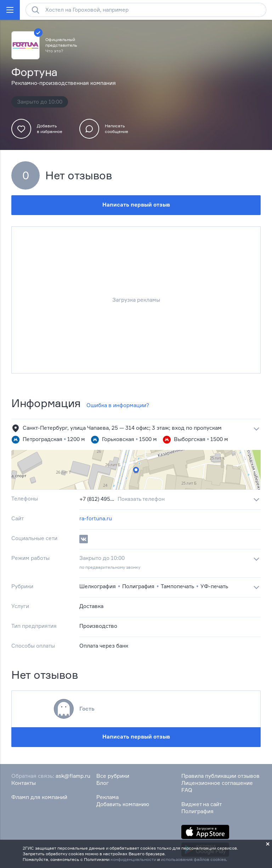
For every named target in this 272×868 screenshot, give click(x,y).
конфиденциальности (133, 859)
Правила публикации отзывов (220, 776)
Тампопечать (177, 586)
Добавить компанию (123, 804)
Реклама (107, 797)
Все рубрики (113, 776)
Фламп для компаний (39, 797)
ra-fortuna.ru (96, 518)
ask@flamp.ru (73, 776)
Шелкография (98, 586)
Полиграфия (138, 586)
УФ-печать (214, 586)
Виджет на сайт (202, 804)
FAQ (187, 790)
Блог (103, 783)
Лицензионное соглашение (217, 783)
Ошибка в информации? (118, 405)
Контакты (24, 783)
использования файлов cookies (193, 859)
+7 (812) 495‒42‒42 (97, 499)
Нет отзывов (79, 175)
